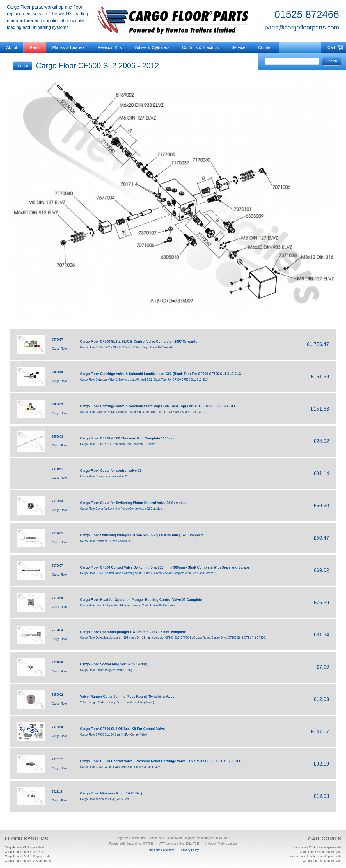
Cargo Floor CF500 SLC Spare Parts (28, 861)
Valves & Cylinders (152, 47)
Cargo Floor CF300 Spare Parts (25, 847)
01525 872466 (307, 14)
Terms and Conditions (161, 850)
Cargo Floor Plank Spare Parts (322, 861)
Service (238, 47)
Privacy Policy (190, 850)
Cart (331, 47)
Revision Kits (110, 47)
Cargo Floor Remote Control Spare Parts (316, 856)
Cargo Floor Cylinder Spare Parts (320, 852)
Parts (35, 47)
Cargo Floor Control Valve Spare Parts (317, 847)
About (12, 47)
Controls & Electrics (201, 47)
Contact (265, 47)
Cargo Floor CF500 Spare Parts (25, 852)
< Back (23, 66)
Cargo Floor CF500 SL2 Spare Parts (28, 856)
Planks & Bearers (68, 47)
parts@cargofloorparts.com (302, 27)
